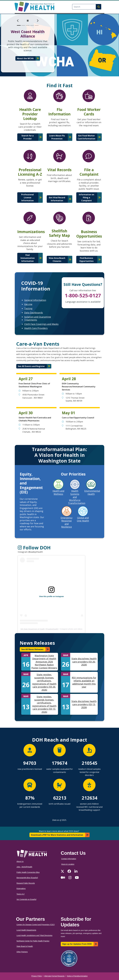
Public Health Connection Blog (28, 872)
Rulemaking (21, 889)
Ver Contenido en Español (26, 899)
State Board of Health (25, 946)
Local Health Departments (26, 930)
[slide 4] (32, 25)
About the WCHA (25, 58)
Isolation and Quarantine (38, 317)
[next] (38, 21)
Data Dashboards (34, 313)
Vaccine (28, 304)
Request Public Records (26, 883)
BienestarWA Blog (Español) (27, 878)
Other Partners (22, 952)
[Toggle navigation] (59, 13)
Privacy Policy (37, 976)
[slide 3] (28, 25)
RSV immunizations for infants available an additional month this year (84, 682)
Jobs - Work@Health (24, 867)
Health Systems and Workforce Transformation (77, 497)
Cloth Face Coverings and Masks (41, 324)
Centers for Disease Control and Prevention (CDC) (36, 925)
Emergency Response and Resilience (67, 522)
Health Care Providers (36, 328)
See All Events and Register (31, 366)
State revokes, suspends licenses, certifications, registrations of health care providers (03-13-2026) (44, 704)
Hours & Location (68, 864)
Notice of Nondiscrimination (77, 976)
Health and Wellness (58, 492)
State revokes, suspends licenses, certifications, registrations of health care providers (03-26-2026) (44, 682)
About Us (20, 862)
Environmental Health (92, 492)
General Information (35, 300)
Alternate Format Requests (54, 976)
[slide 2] (23, 25)
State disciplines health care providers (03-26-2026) (84, 662)
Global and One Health (83, 519)
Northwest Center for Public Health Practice (33, 941)
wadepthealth (53, 629)
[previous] (18, 21)
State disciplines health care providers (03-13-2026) (84, 704)
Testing (28, 308)
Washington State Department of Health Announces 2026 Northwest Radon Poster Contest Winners (44, 662)
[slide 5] (37, 25)
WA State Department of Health (33, 629)
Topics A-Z (20, 894)
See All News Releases (32, 649)
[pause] (28, 21)
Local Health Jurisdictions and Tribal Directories (34, 936)
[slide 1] (19, 25)
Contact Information (69, 859)
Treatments (31, 320)
